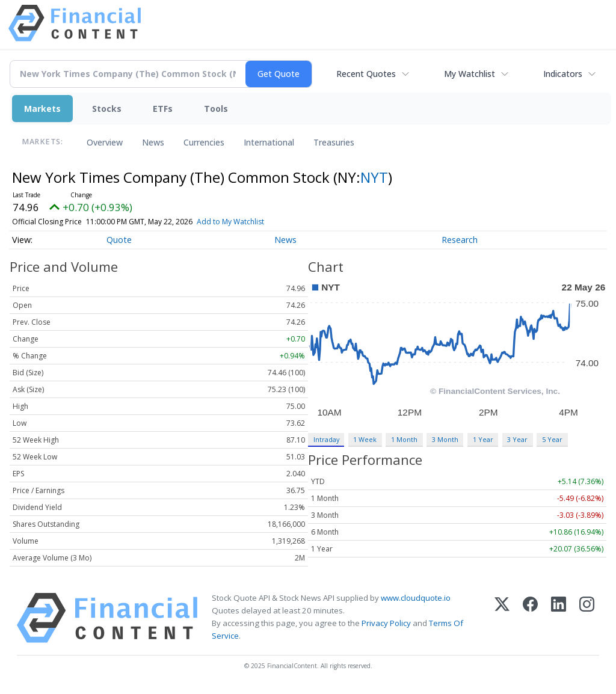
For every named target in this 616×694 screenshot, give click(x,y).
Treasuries (334, 142)
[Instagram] (587, 618)
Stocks (107, 109)
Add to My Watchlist (248, 222)
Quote (119, 240)
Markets (42, 109)
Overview (105, 142)
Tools (216, 109)
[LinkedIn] (559, 618)
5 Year (552, 439)
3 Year (517, 439)
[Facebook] (530, 618)
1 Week (365, 439)
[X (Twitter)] (502, 618)
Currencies (204, 142)
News (153, 142)
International (269, 142)
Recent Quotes (366, 74)
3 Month (445, 439)
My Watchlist (470, 74)
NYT (374, 177)
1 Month (404, 439)
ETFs (163, 109)
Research (460, 240)
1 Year (483, 439)
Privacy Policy (386, 623)
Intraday (326, 439)
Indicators (563, 74)
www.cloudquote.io (416, 598)
